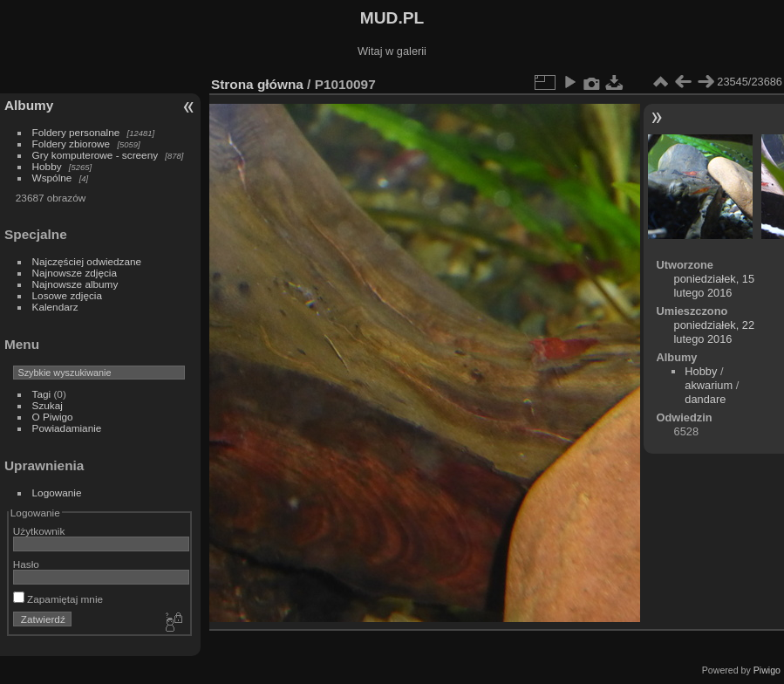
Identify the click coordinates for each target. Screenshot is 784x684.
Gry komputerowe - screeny (95, 155)
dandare (705, 399)
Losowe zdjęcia (67, 295)
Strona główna (257, 84)
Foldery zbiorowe (72, 144)
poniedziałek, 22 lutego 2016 (715, 332)
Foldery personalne (76, 132)
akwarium (709, 385)
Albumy (29, 105)
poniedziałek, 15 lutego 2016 (715, 286)
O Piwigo (53, 417)
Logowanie (57, 492)
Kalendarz (55, 307)
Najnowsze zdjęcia (75, 273)
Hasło (26, 564)
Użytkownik (39, 531)
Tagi (42, 394)
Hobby (47, 166)
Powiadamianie (67, 428)
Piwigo (767, 670)
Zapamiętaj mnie (58, 599)
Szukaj (48, 405)
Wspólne (52, 178)
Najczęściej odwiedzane (87, 261)
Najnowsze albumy (75, 284)
